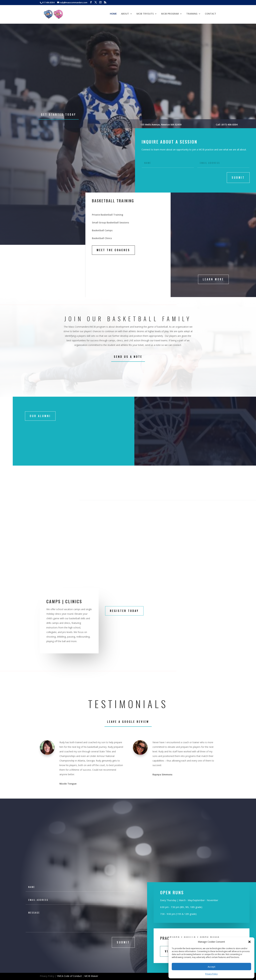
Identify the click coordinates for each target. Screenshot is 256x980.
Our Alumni (40, 416)
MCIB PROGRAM (170, 15)
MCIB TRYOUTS (145, 15)
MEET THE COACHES (113, 250)
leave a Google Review (128, 722)
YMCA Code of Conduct (69, 976)
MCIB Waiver (91, 976)
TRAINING (192, 15)
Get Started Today (59, 114)
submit (238, 178)
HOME (113, 15)
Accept (212, 967)
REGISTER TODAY (124, 611)
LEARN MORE (213, 279)
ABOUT (125, 15)
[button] (249, 942)
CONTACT (211, 15)
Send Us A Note (128, 357)
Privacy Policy (211, 974)
